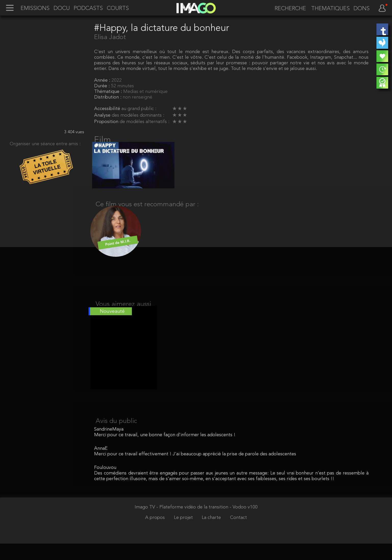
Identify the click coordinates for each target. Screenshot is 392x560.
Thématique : (109, 92)
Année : (103, 80)
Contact (238, 534)
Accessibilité (108, 109)
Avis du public (116, 437)
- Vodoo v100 (244, 524)
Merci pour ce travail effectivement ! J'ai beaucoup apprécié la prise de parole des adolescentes (195, 470)
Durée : (103, 86)
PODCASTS (88, 8)
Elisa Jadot (110, 37)
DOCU (62, 8)
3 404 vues (74, 132)
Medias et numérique (145, 92)
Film (103, 140)
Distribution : (108, 97)
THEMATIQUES (330, 9)
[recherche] (288, 9)
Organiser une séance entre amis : (45, 144)
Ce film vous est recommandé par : (147, 211)
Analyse (103, 115)
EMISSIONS (35, 8)
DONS (362, 9)
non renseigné (137, 97)
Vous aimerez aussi (123, 314)
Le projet (184, 534)
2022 (117, 80)
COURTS (118, 8)
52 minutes (122, 86)
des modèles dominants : (138, 115)
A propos (156, 534)
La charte (212, 534)
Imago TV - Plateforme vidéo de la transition (182, 524)
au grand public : (139, 109)
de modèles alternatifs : (144, 122)
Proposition (107, 122)
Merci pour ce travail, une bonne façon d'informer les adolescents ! (165, 451)
